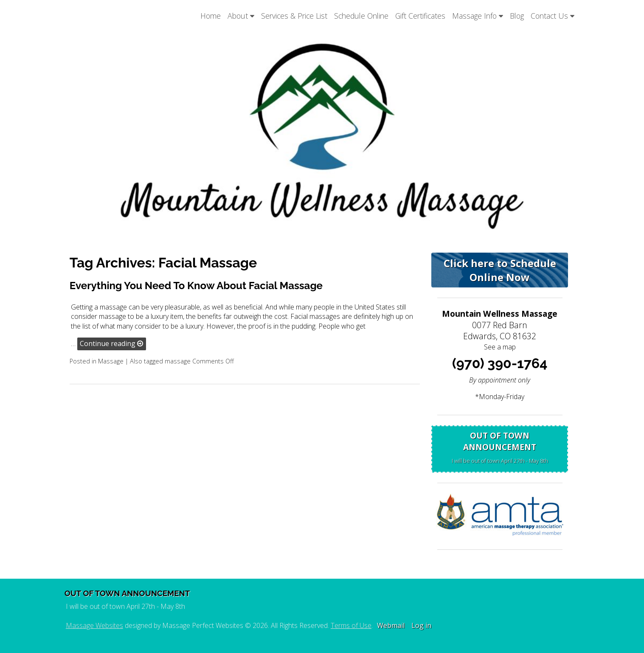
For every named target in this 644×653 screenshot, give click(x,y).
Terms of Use (351, 625)
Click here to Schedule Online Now (500, 270)
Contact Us (553, 16)
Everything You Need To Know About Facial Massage (196, 286)
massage (178, 361)
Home (211, 16)
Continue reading (111, 343)
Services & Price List (294, 16)
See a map (500, 347)
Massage (111, 361)
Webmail (391, 625)
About (241, 16)
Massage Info (478, 16)
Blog (517, 16)
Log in (421, 625)
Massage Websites (94, 625)
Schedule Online (361, 16)
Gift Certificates (420, 16)
